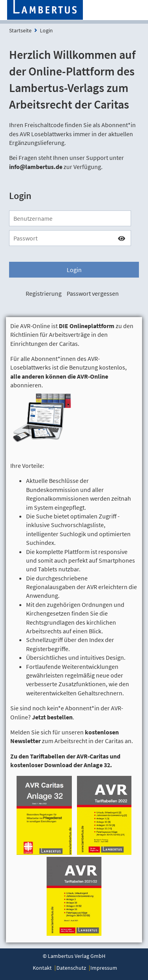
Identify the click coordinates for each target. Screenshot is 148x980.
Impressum (104, 968)
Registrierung (44, 293)
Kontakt (42, 968)
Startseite (20, 30)
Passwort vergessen (93, 293)
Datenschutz (71, 968)
